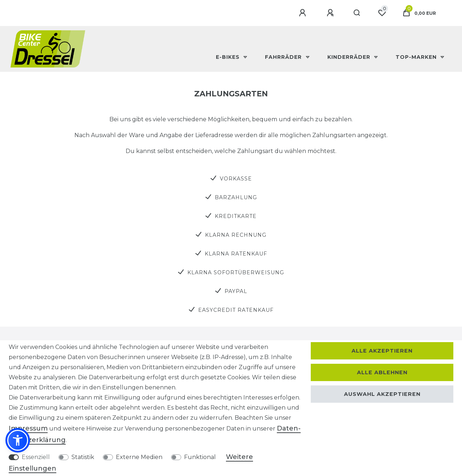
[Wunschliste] (382, 13)
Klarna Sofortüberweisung (236, 272)
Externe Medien (139, 457)
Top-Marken (417, 57)
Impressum (28, 428)
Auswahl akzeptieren (382, 394)
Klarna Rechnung (236, 235)
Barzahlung (236, 197)
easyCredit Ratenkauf (236, 310)
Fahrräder (284, 57)
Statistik (83, 457)
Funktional (200, 457)
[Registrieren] (331, 13)
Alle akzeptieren (382, 351)
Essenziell (36, 457)
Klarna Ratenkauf (236, 254)
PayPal (236, 291)
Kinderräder (350, 57)
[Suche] (357, 13)
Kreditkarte (236, 216)
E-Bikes (229, 57)
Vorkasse (236, 179)
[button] (18, 440)
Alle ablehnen (382, 372)
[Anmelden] (304, 13)
